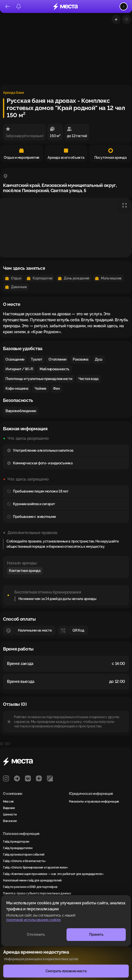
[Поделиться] (116, 19)
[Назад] (7, 6)
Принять (96, 934)
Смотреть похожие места (66, 971)
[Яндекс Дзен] (39, 778)
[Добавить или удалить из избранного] (127, 19)
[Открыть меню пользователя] (124, 6)
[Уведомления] (18, 6)
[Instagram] (6, 778)
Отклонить (36, 934)
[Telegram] (17, 778)
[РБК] (50, 778)
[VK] (28, 778)
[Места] (66, 7)
